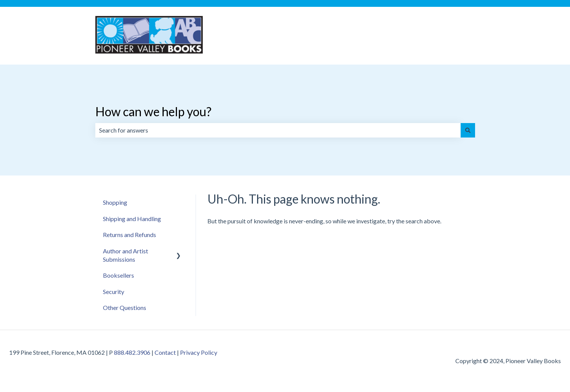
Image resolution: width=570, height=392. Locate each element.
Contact (165, 352)
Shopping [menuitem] (115, 202)
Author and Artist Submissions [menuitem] (126, 255)
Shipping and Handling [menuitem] (132, 219)
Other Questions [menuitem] (125, 307)
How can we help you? (153, 111)
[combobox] (278, 130)
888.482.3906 (132, 352)
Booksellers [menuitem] (118, 275)
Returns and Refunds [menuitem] (129, 235)
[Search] (468, 130)
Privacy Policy (199, 352)
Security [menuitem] (114, 292)
